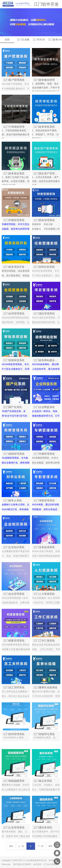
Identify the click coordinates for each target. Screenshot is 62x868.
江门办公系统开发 (51, 864)
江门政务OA (55, 39)
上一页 (21, 847)
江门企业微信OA (23, 40)
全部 (7, 39)
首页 (11, 847)
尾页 (50, 847)
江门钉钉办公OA (39, 40)
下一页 (41, 847)
